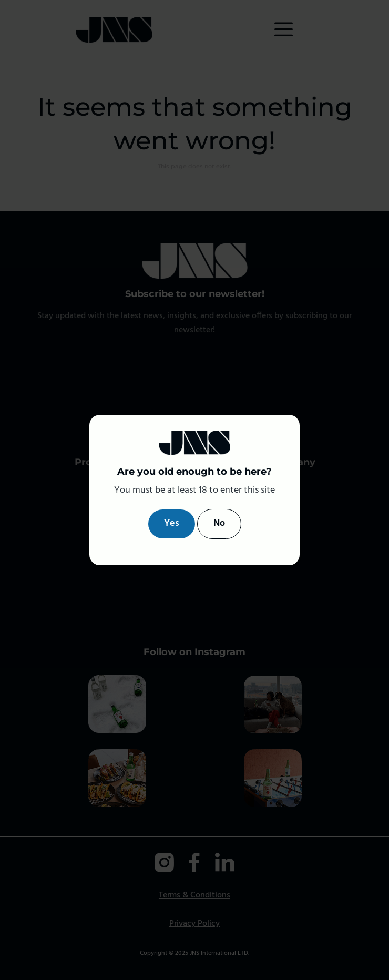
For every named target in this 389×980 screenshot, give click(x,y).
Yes (172, 523)
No (219, 523)
